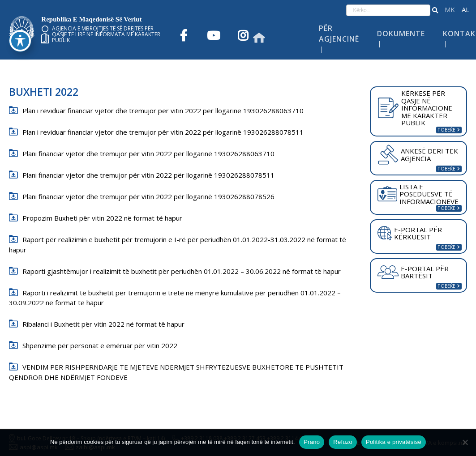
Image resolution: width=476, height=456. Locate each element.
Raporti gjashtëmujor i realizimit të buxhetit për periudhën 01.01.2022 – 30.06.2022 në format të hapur (182, 271)
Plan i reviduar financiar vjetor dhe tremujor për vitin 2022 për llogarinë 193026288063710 (163, 111)
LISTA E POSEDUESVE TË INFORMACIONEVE (418, 194)
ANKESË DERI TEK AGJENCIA (418, 154)
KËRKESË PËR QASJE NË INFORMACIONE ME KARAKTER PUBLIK (415, 108)
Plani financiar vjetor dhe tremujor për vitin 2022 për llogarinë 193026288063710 (148, 153)
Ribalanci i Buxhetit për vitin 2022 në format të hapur (103, 324)
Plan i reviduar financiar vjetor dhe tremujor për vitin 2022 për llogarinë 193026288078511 (163, 132)
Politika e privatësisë (394, 442)
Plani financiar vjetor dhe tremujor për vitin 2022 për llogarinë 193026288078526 (148, 196)
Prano (312, 442)
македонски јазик (450, 10)
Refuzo (343, 442)
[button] (435, 10)
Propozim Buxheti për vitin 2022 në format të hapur (102, 218)
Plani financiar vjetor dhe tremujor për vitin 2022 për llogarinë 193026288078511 (148, 175)
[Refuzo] (465, 442)
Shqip (465, 10)
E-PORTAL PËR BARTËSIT (413, 272)
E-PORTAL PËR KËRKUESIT (410, 233)
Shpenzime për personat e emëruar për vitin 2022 (100, 345)
